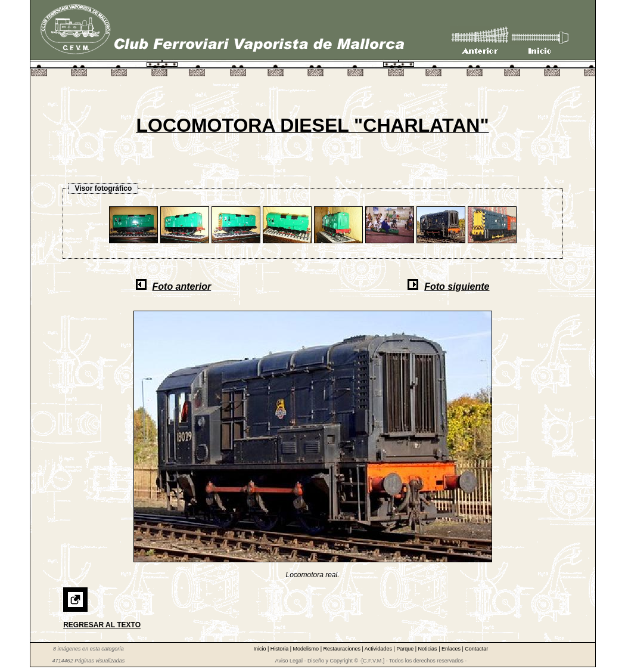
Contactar (476, 649)
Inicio (260, 649)
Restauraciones (342, 649)
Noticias (429, 649)
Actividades (379, 649)
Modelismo (307, 649)
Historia (280, 649)
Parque (406, 649)
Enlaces (452, 649)
